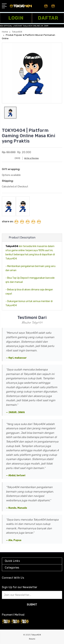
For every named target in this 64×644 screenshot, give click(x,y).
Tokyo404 (36, 635)
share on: (8, 221)
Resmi (32, 639)
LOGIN (16, 18)
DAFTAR (48, 18)
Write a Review (31, 158)
